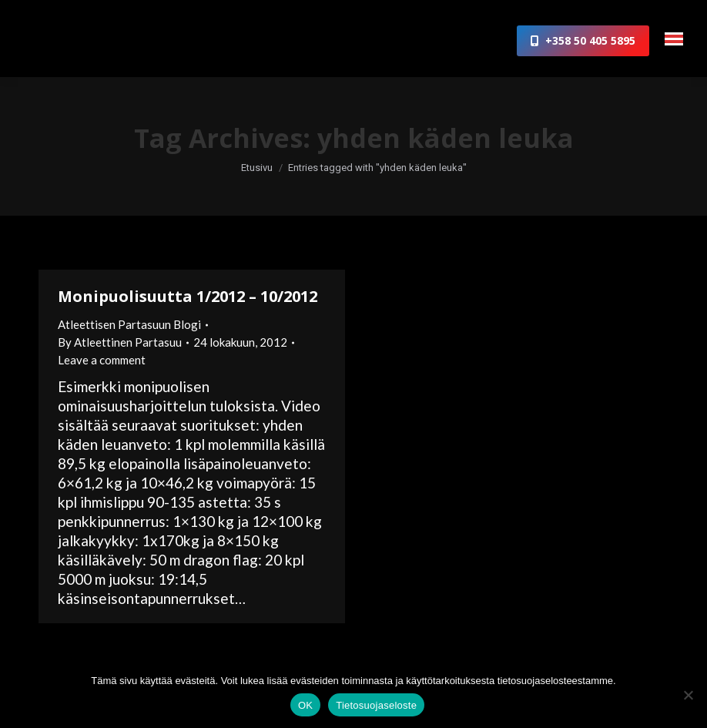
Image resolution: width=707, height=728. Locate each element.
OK (305, 705)
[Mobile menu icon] (674, 39)
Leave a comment (102, 360)
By (120, 342)
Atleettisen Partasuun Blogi (129, 324)
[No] (688, 695)
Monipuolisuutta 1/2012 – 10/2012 (188, 296)
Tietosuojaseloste (376, 705)
